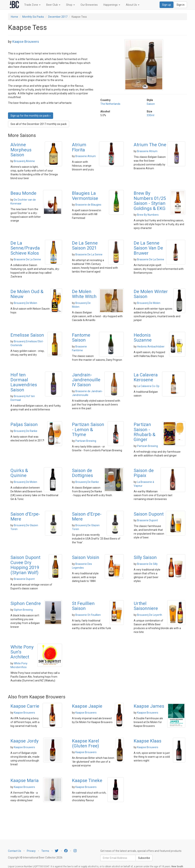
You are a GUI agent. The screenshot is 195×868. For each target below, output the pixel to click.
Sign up (167, 5)
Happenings (112, 5)
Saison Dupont (149, 514)
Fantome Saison (81, 338)
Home (14, 17)
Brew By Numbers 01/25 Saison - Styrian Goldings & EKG (150, 201)
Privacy (31, 851)
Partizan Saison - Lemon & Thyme (88, 430)
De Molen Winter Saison (151, 294)
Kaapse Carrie (25, 706)
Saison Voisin (86, 557)
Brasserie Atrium (86, 156)
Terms (45, 851)
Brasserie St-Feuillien (88, 615)
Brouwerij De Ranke (26, 431)
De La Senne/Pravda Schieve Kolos (25, 248)
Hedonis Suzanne (143, 338)
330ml (150, 115)
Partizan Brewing (86, 441)
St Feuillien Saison (83, 606)
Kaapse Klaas (147, 741)
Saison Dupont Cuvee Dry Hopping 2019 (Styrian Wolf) (25, 565)
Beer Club (53, 5)
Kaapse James (149, 706)
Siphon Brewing (23, 610)
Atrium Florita (79, 147)
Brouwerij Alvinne (24, 161)
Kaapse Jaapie (87, 706)
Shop (70, 5)
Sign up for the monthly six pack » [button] (31, 116)
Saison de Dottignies (82, 473)
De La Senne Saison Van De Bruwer (148, 248)
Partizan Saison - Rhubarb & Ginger (145, 432)
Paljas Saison (24, 424)
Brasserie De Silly (147, 564)
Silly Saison (145, 557)
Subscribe (144, 858)
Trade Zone (32, 5)
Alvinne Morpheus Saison (21, 150)
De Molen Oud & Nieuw (27, 294)
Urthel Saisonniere (146, 606)
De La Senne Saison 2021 (85, 246)
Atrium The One (150, 145)
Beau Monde (23, 193)
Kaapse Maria (25, 781)
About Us (133, 5)
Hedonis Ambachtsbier (151, 347)
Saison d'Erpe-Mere (25, 517)
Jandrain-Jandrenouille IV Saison (86, 380)
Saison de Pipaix (144, 473)
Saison (151, 104)
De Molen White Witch (84, 294)
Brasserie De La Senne (27, 259)
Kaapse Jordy (24, 741)
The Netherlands (110, 104)
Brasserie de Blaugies (88, 205)
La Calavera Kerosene (146, 377)
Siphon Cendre (26, 603)
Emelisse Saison (27, 335)
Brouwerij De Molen (26, 303)
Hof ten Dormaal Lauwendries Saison (24, 382)
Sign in (181, 5)
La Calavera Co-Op (148, 386)
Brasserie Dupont (147, 520)
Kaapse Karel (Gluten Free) (86, 743)
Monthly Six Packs (33, 17)
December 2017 (58, 17)
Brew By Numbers (148, 215)
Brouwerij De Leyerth (150, 615)
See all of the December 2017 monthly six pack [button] (39, 124)
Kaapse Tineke (87, 781)
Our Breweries (89, 5)
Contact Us (15, 851)
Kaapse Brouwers (26, 42)
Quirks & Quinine (19, 473)
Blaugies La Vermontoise (85, 196)
